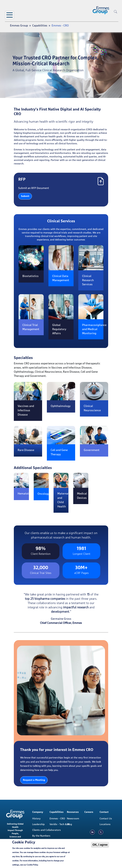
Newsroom (73, 819)
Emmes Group (19, 26)
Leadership (38, 824)
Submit (25, 196)
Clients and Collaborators (43, 830)
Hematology (25, 494)
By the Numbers (41, 836)
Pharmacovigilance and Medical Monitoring (94, 329)
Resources (73, 812)
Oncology (43, 494)
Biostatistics (30, 276)
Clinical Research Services (88, 280)
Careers (89, 812)
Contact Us (106, 819)
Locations (105, 824)
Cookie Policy (32, 865)
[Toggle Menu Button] (10, 15)
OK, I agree (100, 845)
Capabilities (40, 26)
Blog (69, 824)
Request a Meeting (34, 780)
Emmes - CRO (57, 819)
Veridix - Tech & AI (60, 824)
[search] (115, 17)
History (36, 819)
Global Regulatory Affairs (59, 329)
